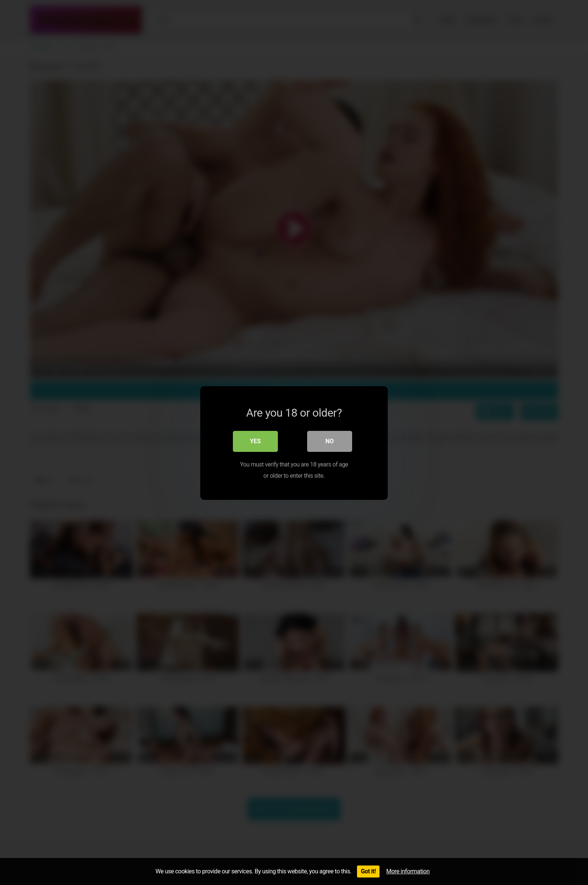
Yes (256, 440)
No (330, 440)
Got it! (368, 871)
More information (408, 871)
